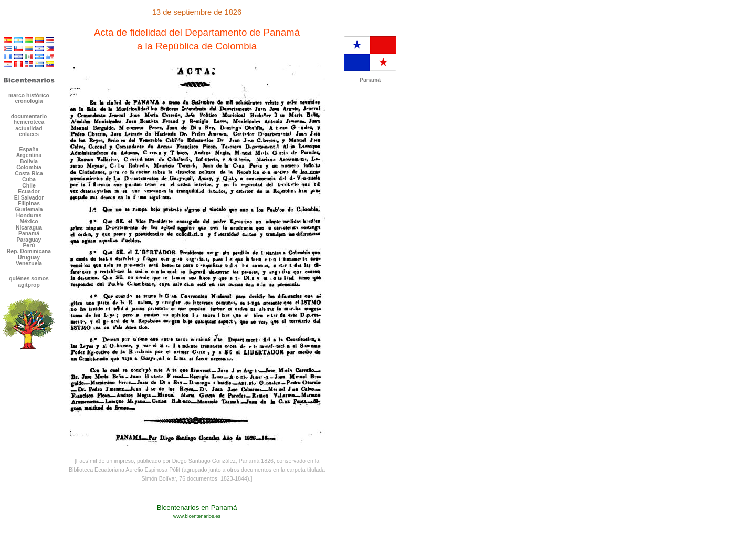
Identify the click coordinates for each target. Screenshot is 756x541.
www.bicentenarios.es (197, 516)
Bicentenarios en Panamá (197, 508)
